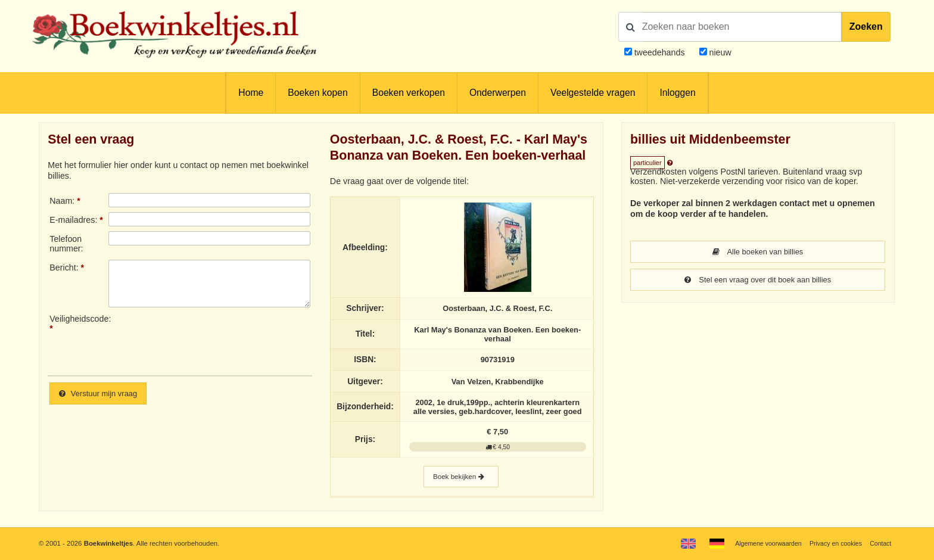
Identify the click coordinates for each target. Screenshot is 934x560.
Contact (879, 543)
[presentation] (208, 340)
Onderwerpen (498, 93)
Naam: (62, 201)
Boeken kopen (317, 93)
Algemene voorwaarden (759, 543)
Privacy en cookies (832, 543)
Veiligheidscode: (79, 319)
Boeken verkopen (409, 93)
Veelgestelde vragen (593, 93)
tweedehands (660, 52)
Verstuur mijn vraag (102, 394)
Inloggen (677, 93)
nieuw (719, 52)
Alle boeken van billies (758, 252)
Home (251, 93)
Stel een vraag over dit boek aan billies (758, 281)
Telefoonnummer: (66, 244)
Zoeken (866, 27)
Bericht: (64, 267)
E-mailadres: (73, 220)
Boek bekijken (461, 480)
